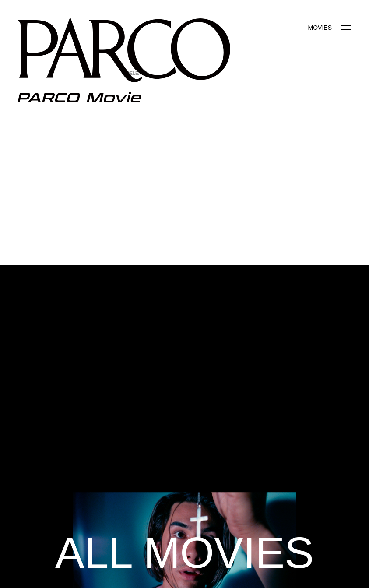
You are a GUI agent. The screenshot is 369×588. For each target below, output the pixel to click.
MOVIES (320, 28)
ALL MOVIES (184, 553)
